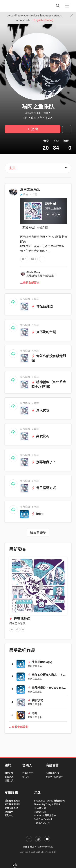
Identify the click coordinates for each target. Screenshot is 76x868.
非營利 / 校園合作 (54, 777)
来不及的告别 (44, 332)
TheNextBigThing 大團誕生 (47, 804)
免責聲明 (9, 812)
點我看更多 (38, 532)
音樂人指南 (28, 773)
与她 (33, 713)
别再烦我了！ (44, 462)
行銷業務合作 (52, 773)
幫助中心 (9, 816)
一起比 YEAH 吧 (42, 823)
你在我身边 (42, 306)
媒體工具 (9, 781)
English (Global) (43, 20)
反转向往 (52, 204)
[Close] (72, 16)
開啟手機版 (28, 847)
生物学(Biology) (40, 662)
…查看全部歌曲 (19, 727)
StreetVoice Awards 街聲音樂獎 (49, 801)
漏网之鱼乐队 (30, 190)
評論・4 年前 (29, 194)
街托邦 (26, 777)
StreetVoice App (45, 847)
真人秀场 (40, 410)
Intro (38, 514)
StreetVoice (20, 6)
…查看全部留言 (30, 283)
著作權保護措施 (12, 804)
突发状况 (40, 436)
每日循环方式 (44, 488)
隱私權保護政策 (12, 801)
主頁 (12, 168)
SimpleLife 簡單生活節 (45, 816)
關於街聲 (9, 773)
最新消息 (9, 777)
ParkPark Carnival (43, 819)
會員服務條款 (11, 808)
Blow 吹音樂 (40, 808)
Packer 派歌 (40, 812)
